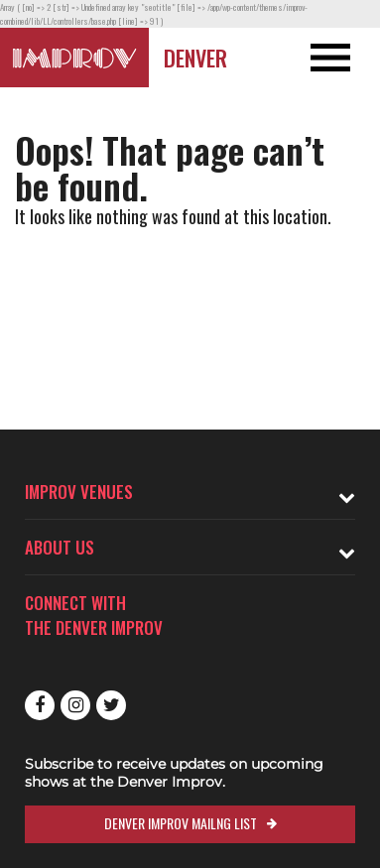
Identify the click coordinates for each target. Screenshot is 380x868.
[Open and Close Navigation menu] (342, 58)
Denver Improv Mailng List (181, 823)
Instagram (75, 705)
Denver (195, 58)
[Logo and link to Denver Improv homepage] (74, 58)
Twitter (111, 705)
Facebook (40, 705)
